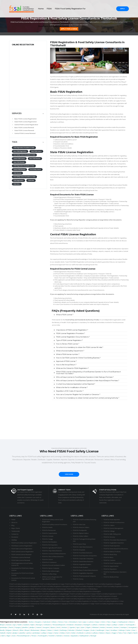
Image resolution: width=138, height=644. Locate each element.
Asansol (39, 633)
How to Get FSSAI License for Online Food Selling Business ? (78, 358)
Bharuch (16, 636)
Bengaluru (38, 627)
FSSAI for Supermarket (50, 533)
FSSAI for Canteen (109, 560)
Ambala (102, 633)
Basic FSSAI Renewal (35, 159)
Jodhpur (115, 630)
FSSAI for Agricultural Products (52, 548)
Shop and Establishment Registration (96, 203)
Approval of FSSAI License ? (66, 361)
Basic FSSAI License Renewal (23, 128)
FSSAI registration (72, 322)
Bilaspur (43, 636)
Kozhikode (80, 638)
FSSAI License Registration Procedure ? (70, 333)
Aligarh (88, 633)
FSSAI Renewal (17, 173)
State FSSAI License (36, 151)
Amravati (109, 633)
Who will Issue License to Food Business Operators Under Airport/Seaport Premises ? (88, 381)
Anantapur (124, 633)
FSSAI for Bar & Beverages (51, 571)
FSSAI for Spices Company (51, 568)
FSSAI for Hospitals (79, 550)
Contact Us (15, 534)
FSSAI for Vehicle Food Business (114, 522)
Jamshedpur (4, 633)
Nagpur (114, 627)
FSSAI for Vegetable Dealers (82, 564)
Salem (3, 641)
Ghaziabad (78, 630)
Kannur (56, 638)
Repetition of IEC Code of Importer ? (70, 391)
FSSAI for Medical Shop (111, 577)
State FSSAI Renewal (19, 162)
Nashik (20, 630)
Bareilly (2, 636)
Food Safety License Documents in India (24, 155)
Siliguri (8, 641)
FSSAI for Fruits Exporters (112, 546)
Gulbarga (122, 636)
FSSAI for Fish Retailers (50, 542)
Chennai (60, 627)
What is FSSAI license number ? (68, 354)
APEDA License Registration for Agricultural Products (52, 578)
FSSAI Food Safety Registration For (70, 9)
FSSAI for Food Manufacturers (83, 553)
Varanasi (9, 630)
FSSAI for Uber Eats (79, 524)
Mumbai (31, 627)
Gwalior (121, 630)
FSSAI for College (109, 531)
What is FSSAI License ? (65, 315)
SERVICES (17, 113)
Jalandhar (25, 633)
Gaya (107, 636)
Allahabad (95, 633)
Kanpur (97, 627)
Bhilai (22, 636)
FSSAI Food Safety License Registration (24, 543)
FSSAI (49, 9)
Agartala (72, 633)
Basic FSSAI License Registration (24, 119)
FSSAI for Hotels (47, 527)
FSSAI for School (47, 559)
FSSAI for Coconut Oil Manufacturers (54, 554)
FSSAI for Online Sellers (81, 536)
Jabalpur (32, 633)
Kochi (58, 633)
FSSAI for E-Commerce (49, 562)
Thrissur (34, 641)
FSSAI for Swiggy (47, 539)
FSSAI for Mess (108, 557)
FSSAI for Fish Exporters (50, 545)
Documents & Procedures (50, 26)
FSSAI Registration (18, 180)
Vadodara (102, 630)
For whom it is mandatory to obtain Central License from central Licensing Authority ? (88, 398)
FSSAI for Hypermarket (111, 566)
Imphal (9, 638)
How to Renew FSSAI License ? (68, 344)
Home (41, 9)
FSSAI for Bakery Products (112, 552)
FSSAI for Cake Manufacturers (83, 547)
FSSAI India (31, 180)
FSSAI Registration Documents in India (24, 166)
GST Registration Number (74, 203)
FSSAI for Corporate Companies (83, 559)
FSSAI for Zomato (48, 536)
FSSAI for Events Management (113, 528)
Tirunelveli (51, 641)
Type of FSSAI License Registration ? (69, 340)
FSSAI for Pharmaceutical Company (84, 576)
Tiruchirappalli (130, 630)
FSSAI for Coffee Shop (49, 574)
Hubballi (3, 638)
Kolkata (54, 627)
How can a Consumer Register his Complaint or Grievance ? (78, 394)
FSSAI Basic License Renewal (21, 557)
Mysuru (53, 633)
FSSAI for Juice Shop (79, 544)
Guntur (128, 636)
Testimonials (16, 531)
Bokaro (50, 636)
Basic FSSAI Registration (20, 151)
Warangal (39, 630)
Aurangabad (132, 633)
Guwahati (26, 630)
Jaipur (85, 627)
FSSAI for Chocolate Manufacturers (115, 540)
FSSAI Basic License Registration (22, 546)
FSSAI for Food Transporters (113, 563)
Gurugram (46, 633)
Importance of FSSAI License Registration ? (72, 330)
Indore (103, 627)
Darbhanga (63, 636)
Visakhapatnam (123, 627)
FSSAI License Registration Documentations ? (73, 337)
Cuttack (56, 636)
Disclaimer (15, 537)
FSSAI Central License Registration (22, 552)
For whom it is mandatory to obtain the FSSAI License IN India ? (80, 347)
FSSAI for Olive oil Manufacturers (53, 557)
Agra (14, 630)
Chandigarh (87, 630)
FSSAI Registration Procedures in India (24, 148)
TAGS (15, 142)
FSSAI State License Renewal (21, 560)
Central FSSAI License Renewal (24, 133)
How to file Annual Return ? (66, 365)
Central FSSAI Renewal (19, 170)
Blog (13, 525)
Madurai (102, 638)
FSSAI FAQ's (17, 184)
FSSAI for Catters (109, 525)
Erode (93, 636)
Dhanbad (79, 636)
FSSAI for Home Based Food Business (116, 549)
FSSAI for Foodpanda (80, 530)
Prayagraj (18, 633)
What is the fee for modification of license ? (72, 387)
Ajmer (83, 633)
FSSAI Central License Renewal (21, 554)
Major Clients (16, 528)
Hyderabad (47, 627)
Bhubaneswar (35, 636)
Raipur (109, 630)
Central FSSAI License (19, 159)
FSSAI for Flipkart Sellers (81, 533)
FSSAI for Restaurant (49, 530)
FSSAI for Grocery (109, 537)
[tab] (28, 113)
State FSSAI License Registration (24, 122)
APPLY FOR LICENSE (69, 29)
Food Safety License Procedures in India (24, 177)
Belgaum (9, 636)
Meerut (131, 627)
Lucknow (91, 627)
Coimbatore (47, 630)
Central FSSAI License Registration (25, 125)
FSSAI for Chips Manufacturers (52, 551)
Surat (80, 627)
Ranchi (11, 633)
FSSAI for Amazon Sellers (81, 527)
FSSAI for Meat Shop (110, 554)
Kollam (73, 638)
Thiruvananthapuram (59, 630)
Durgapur (86, 636)
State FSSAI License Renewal (23, 130)
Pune (66, 627)
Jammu (29, 638)
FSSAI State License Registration (22, 549)
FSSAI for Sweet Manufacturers (83, 561)
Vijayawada (74, 641)
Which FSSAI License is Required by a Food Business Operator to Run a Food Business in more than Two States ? (88, 373)
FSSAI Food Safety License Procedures (55, 524)
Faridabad (70, 630)
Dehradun (71, 636)
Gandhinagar (100, 636)
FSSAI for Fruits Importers (112, 520)
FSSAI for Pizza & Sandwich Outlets (54, 565)
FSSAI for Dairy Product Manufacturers (85, 570)
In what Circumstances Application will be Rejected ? (76, 384)
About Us (14, 522)
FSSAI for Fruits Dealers (80, 567)
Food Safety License (35, 170)
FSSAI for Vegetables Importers (83, 573)
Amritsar (64, 633)
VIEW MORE (69, 474)
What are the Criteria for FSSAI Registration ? (72, 368)
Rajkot (32, 630)
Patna (109, 627)
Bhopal (2, 630)
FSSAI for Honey (78, 579)
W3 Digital (126, 620)
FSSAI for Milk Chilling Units (112, 534)
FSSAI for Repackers (110, 569)
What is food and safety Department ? (70, 351)
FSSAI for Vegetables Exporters (114, 543)
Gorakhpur (114, 636)
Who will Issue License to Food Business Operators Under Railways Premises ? (85, 377)
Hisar (134, 636)
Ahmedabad (73, 627)
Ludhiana (95, 630)
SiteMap (14, 540)
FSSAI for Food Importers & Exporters (85, 556)
